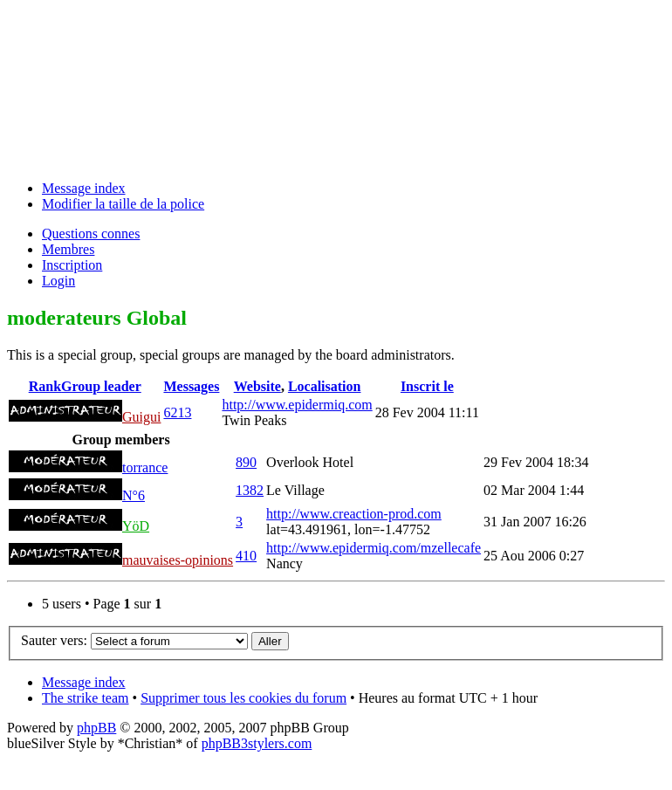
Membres (68, 249)
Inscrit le (427, 386)
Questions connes (91, 234)
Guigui (141, 417)
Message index (84, 188)
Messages (191, 386)
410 (246, 556)
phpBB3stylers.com (257, 743)
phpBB (96, 728)
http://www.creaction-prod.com (354, 514)
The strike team (86, 698)
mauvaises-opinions (178, 560)
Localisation (325, 386)
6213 (177, 412)
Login (58, 281)
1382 (250, 490)
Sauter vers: (54, 640)
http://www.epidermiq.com (297, 405)
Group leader (101, 386)
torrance (145, 467)
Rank (45, 386)
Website (257, 386)
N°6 (134, 495)
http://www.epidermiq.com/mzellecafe (374, 548)
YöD (136, 526)
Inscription (72, 265)
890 (246, 462)
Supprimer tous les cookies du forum (243, 698)
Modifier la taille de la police (123, 204)
